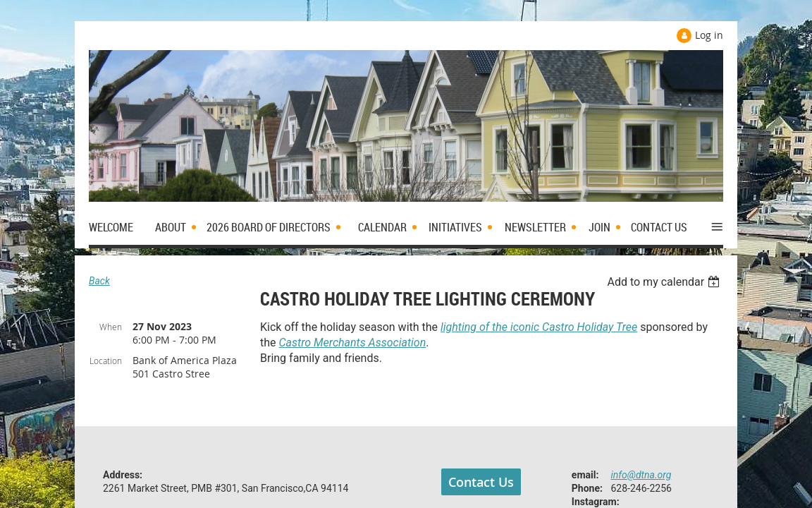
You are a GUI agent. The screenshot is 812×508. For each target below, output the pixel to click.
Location (106, 361)
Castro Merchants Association (353, 343)
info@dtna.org (641, 475)
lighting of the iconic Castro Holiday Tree (539, 327)
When (111, 327)
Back (99, 281)
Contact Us (481, 482)
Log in (709, 35)
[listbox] (665, 282)
